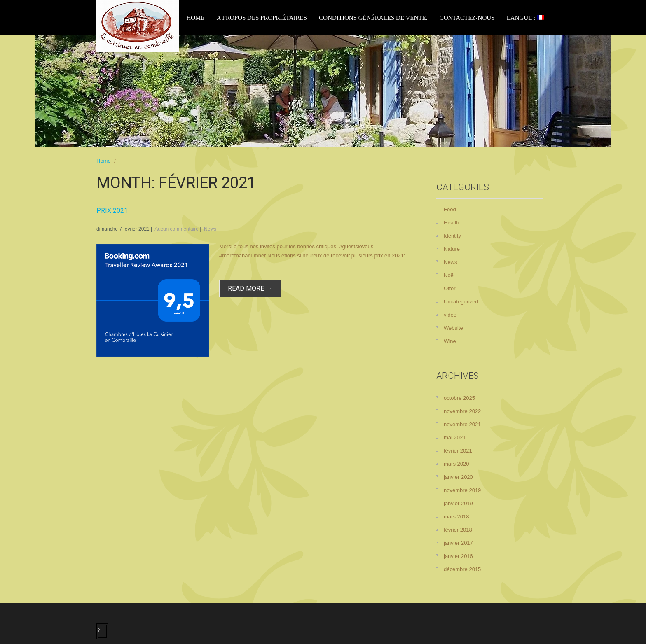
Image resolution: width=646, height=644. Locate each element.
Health (452, 223)
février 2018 (458, 530)
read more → (250, 288)
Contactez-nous (467, 18)
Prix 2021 (112, 211)
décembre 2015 (462, 569)
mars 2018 (456, 517)
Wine (450, 341)
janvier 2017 (458, 543)
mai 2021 (455, 437)
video (450, 315)
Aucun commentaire (177, 229)
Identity (452, 236)
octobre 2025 (459, 398)
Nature (452, 249)
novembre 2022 (462, 411)
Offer (450, 288)
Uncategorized (461, 302)
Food (450, 209)
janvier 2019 (458, 503)
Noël (449, 275)
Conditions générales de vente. (373, 18)
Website (453, 328)
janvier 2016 (458, 556)
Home (195, 18)
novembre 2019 (462, 490)
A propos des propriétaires (262, 18)
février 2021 (458, 451)
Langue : (525, 18)
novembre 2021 (462, 424)
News (210, 229)
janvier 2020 (458, 477)
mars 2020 (456, 464)
